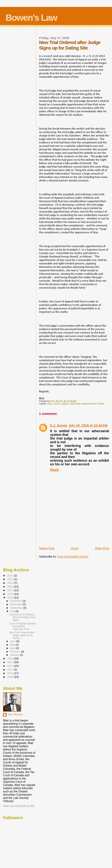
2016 (10, 594)
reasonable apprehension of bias (87, 404)
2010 (10, 673)
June (13, 641)
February (16, 652)
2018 (10, 586)
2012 (10, 666)
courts (56, 404)
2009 (10, 677)
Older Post (102, 548)
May (13, 645)
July (13, 611)
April (13, 648)
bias (50, 404)
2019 (10, 583)
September (17, 608)
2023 (10, 575)
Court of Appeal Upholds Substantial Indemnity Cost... (22, 626)
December (16, 601)
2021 (10, 579)
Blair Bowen (15, 714)
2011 (10, 669)
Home (75, 548)
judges (65, 404)
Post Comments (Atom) (73, 557)
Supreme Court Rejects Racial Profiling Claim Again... (23, 617)
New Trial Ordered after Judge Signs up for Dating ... (22, 635)
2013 (10, 662)
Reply (55, 470)
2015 (10, 598)
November (16, 604)
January (15, 655)
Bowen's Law (31, 18)
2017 (10, 590)
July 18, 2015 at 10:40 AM (88, 425)
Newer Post (47, 548)
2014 (10, 658)
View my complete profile (19, 806)
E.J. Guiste (59, 425)
